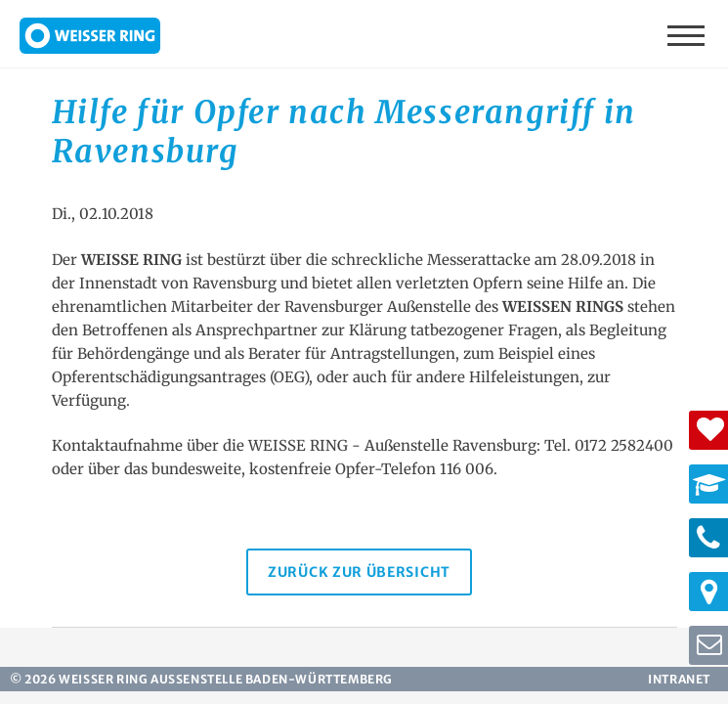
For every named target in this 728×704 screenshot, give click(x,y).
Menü (688, 34)
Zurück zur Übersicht (359, 572)
